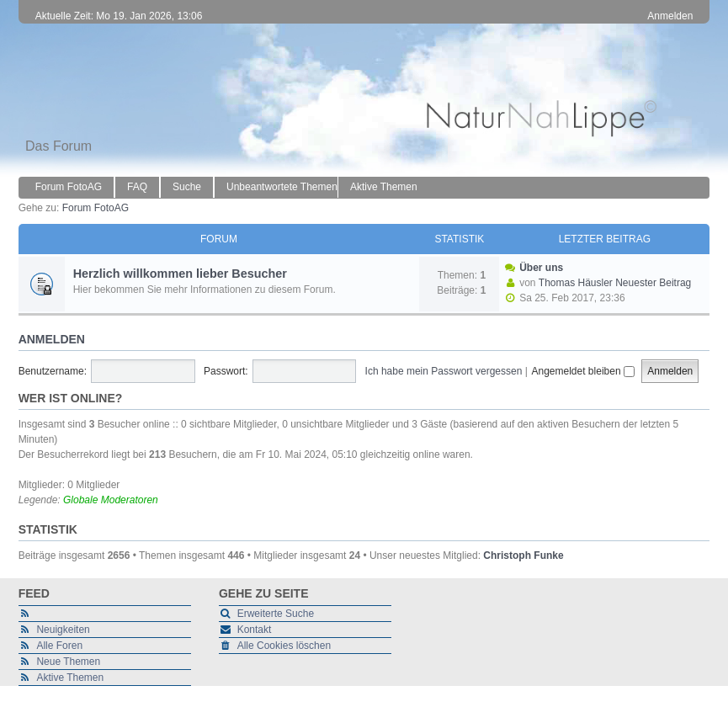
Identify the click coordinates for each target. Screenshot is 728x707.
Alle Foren (59, 646)
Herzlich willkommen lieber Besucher (180, 274)
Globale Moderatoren (111, 500)
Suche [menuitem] (187, 187)
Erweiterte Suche (276, 614)
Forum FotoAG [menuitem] (69, 187)
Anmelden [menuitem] (670, 16)
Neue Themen (68, 662)
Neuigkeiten (63, 630)
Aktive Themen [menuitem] (384, 187)
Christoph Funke (523, 555)
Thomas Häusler (576, 283)
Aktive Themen (70, 678)
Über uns (541, 268)
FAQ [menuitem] (137, 187)
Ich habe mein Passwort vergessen (444, 371)
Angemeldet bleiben (582, 371)
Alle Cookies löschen (284, 646)
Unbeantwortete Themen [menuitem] (282, 187)
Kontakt (255, 630)
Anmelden (52, 339)
